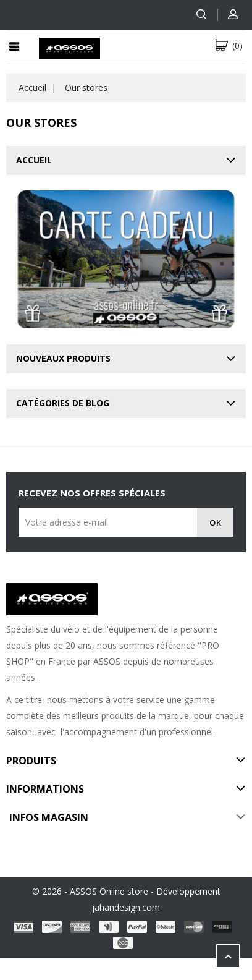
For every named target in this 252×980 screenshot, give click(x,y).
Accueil (34, 160)
